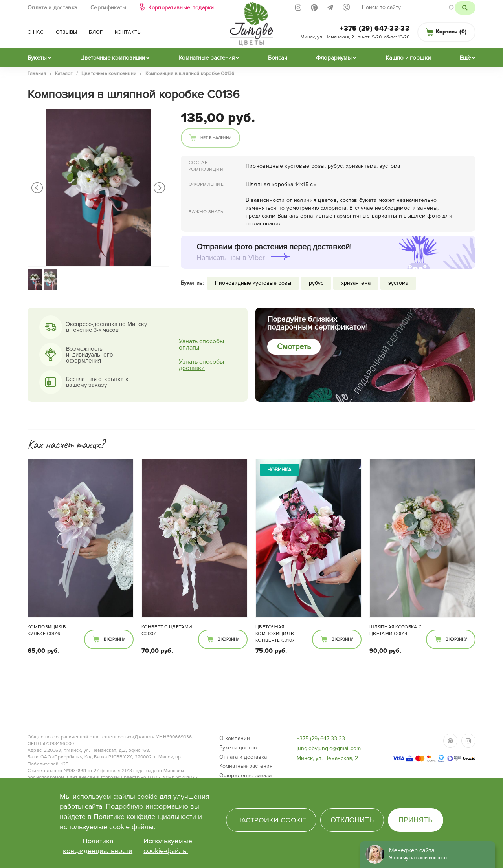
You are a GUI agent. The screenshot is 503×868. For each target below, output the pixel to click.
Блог (96, 32)
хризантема (356, 283)
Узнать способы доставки (201, 365)
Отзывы (67, 32)
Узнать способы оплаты (201, 344)
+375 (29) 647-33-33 (375, 28)
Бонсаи (278, 58)
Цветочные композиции (113, 58)
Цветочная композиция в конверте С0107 (275, 634)
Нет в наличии (216, 138)
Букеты (37, 58)
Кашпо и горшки (408, 58)
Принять (416, 820)
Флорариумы (334, 58)
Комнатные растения (207, 58)
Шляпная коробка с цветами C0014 (396, 630)
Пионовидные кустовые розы (253, 283)
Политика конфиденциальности (98, 846)
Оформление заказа (245, 776)
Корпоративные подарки (181, 8)
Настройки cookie (271, 820)
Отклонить (352, 820)
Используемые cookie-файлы (168, 846)
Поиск (465, 8)
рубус (316, 283)
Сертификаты (108, 8)
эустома (398, 283)
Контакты (128, 32)
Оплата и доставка (52, 8)
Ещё (465, 58)
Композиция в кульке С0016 (47, 630)
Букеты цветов (238, 748)
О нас (36, 32)
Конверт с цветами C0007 (167, 630)
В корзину (114, 639)
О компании (235, 738)
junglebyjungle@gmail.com (329, 748)
